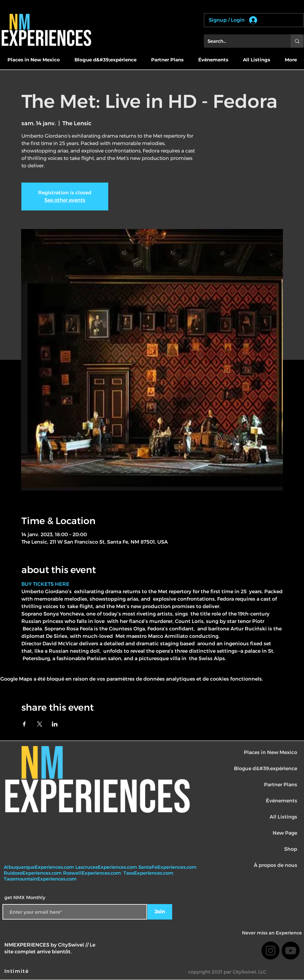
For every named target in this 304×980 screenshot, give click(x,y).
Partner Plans (281, 785)
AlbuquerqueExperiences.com (40, 867)
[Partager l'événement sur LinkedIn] (55, 724)
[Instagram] (270, 951)
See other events (65, 200)
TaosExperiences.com (149, 873)
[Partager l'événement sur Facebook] (24, 724)
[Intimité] (17, 971)
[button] (34, 60)
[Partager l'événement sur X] (40, 724)
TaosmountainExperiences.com (40, 879)
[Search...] (243, 41)
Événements (282, 801)
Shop (291, 849)
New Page (285, 833)
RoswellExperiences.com (93, 873)
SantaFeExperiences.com (168, 867)
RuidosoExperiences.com (33, 873)
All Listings (283, 817)
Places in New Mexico (270, 752)
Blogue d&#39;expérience (266, 768)
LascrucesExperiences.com (107, 867)
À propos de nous (275, 865)
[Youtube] (291, 951)
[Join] (160, 912)
